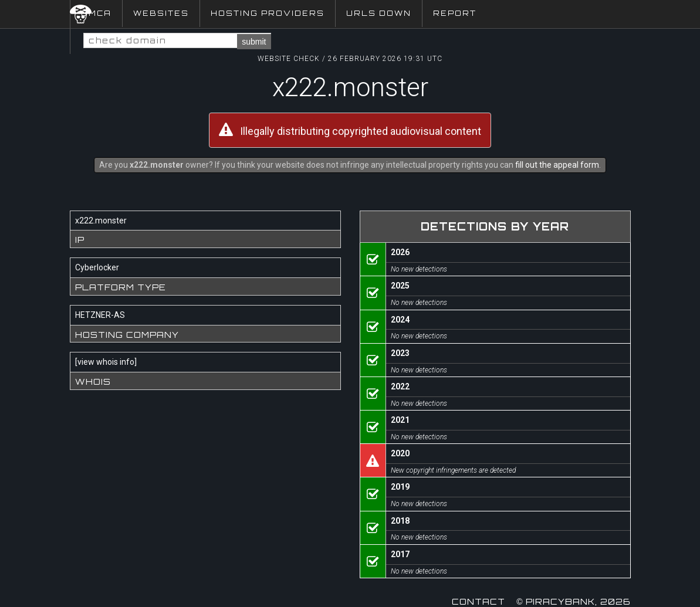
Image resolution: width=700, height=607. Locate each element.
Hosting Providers (268, 13)
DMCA (96, 13)
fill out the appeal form (557, 165)
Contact (478, 601)
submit (254, 42)
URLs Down (379, 13)
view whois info (106, 362)
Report (455, 13)
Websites (161, 13)
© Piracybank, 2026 (573, 601)
